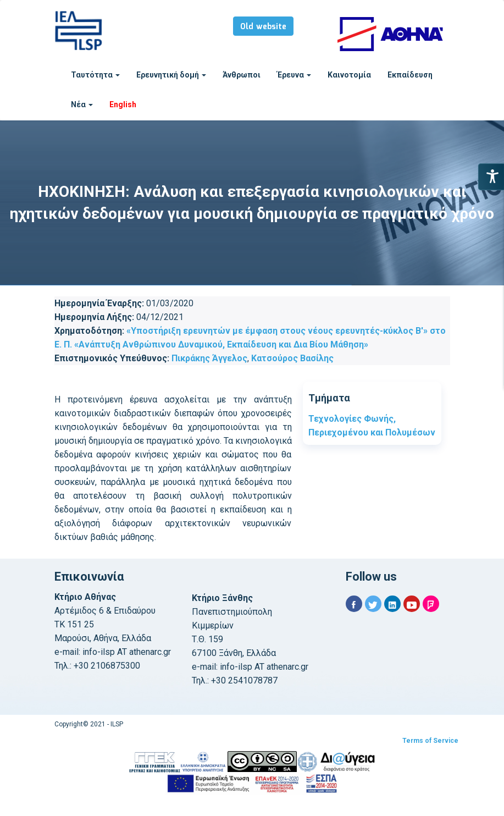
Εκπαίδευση (410, 75)
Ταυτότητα (95, 75)
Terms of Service (430, 741)
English (123, 104)
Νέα (82, 104)
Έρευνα (294, 75)
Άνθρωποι (242, 75)
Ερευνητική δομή (171, 75)
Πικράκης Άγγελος (209, 358)
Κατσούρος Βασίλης (292, 358)
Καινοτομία (349, 75)
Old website (263, 27)
